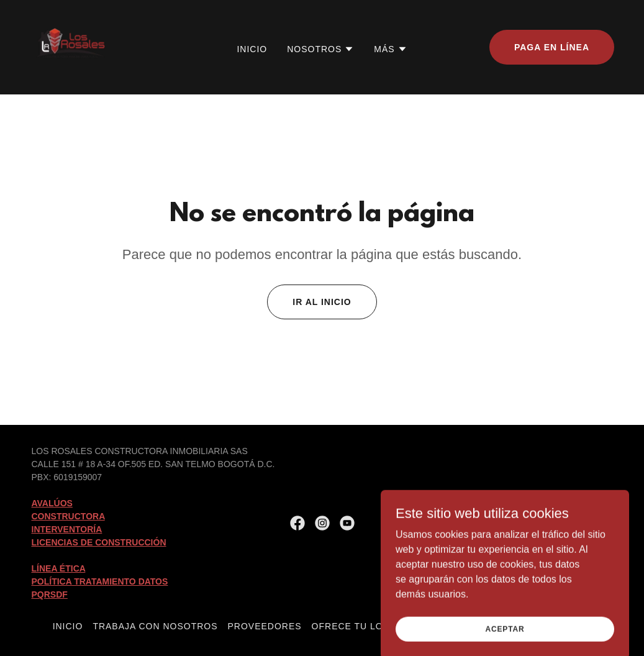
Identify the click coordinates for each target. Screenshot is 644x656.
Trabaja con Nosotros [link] (155, 626)
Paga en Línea (552, 47)
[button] (320, 49)
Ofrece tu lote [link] (354, 626)
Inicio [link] (252, 49)
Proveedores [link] (265, 626)
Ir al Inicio (322, 302)
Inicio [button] (68, 626)
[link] (72, 46)
